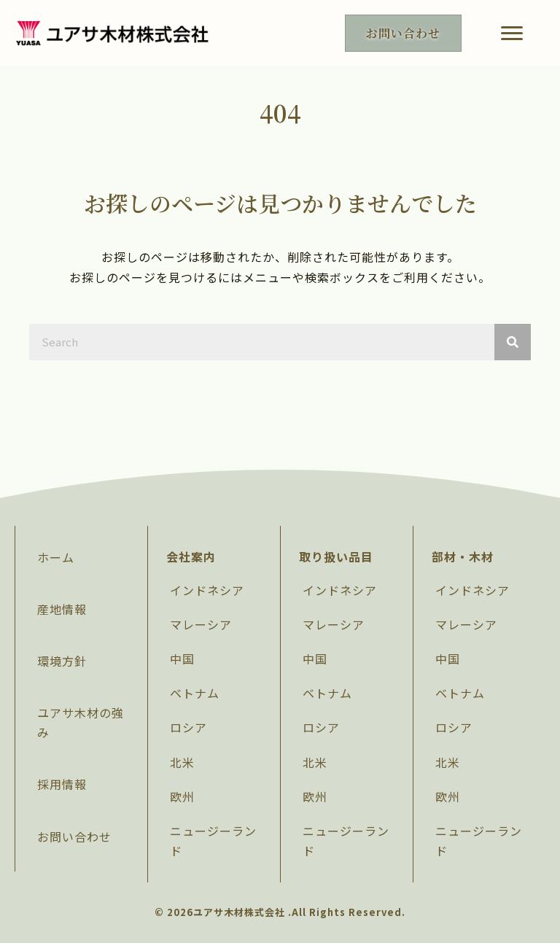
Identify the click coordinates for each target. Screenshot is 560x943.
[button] (512, 34)
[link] (81, 558)
